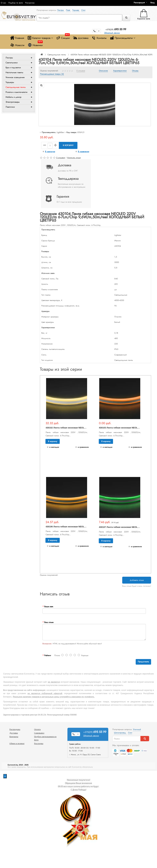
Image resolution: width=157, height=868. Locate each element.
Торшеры (10, 82)
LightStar (60, 132)
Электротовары (13, 102)
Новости (17, 45)
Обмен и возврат (17, 743)
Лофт (68, 10)
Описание (103, 71)
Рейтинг (48, 655)
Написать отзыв (74, 158)
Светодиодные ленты (16, 87)
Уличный (137, 729)
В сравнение (84, 152)
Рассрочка (30, 3)
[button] (154, 3)
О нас (3, 3)
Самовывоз (39, 733)
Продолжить (143, 662)
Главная (17, 38)
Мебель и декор (13, 97)
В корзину (68, 145)
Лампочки (10, 107)
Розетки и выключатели (16, 92)
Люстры (9, 58)
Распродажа (15, 729)
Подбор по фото (16, 3)
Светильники (12, 63)
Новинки (35, 44)
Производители (122, 38)
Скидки (63, 37)
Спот (83, 10)
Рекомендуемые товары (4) (52, 74)
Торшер (76, 10)
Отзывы (135, 71)
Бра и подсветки (13, 67)
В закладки (50, 152)
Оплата (37, 729)
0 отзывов (81, 71)
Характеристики (120, 71)
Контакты (99, 38)
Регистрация (139, 3)
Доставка (81, 38)
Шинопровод (120, 733)
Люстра (61, 10)
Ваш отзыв (49, 622)
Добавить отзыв (137, 580)
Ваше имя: (49, 607)
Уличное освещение (15, 77)
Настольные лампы (14, 72)
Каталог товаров (40, 38)
